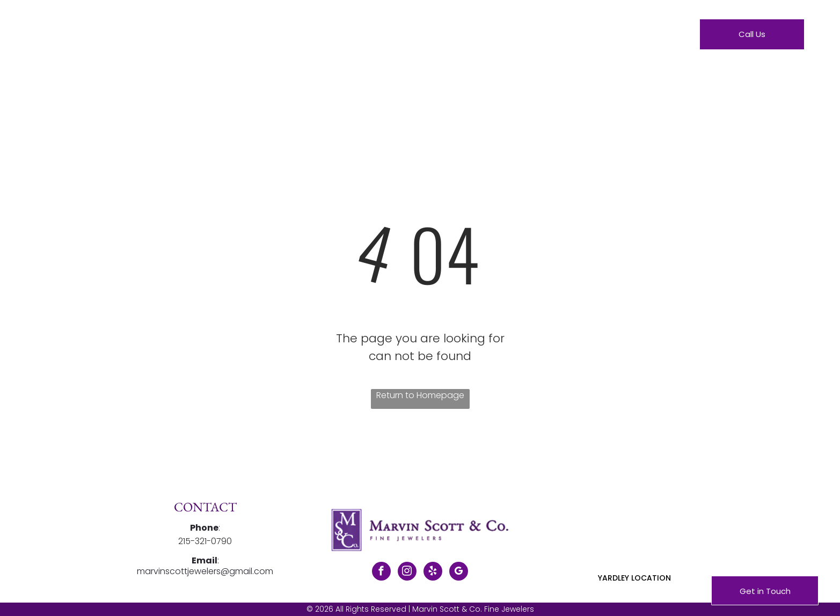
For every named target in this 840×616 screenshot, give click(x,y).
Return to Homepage (420, 395)
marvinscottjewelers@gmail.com (205, 571)
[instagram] (407, 573)
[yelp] (433, 573)
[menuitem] (309, 36)
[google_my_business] (459, 573)
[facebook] (381, 573)
